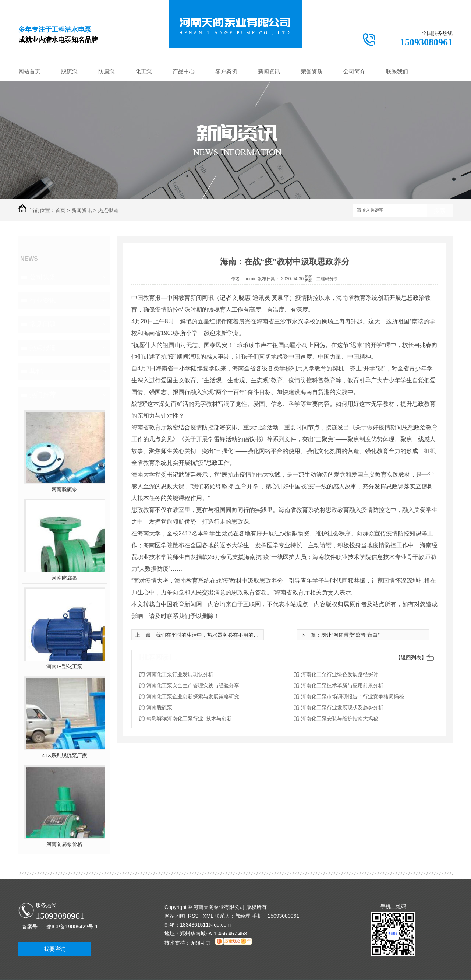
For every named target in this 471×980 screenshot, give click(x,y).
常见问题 (43, 324)
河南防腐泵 (64, 578)
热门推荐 (43, 395)
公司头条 (43, 277)
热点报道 (108, 210)
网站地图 (175, 916)
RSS (194, 916)
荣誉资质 (312, 71)
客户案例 (226, 71)
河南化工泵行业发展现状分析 (180, 674)
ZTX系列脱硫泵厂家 (64, 755)
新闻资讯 (269, 71)
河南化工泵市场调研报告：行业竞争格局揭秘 (353, 696)
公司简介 (354, 71)
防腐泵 (107, 71)
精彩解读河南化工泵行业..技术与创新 (189, 719)
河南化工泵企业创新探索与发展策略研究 (193, 696)
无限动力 (201, 943)
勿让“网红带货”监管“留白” (350, 635)
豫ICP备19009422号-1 (72, 927)
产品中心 (184, 71)
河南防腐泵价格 (64, 844)
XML (209, 916)
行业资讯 (43, 301)
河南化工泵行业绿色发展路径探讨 (340, 674)
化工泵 (144, 71)
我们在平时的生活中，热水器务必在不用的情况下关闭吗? (222, 635)
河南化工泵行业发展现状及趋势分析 (342, 707)
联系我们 (397, 71)
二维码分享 (327, 279)
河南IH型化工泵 (64, 667)
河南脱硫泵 (64, 489)
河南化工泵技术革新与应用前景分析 (342, 685)
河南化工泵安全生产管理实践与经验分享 (193, 685)
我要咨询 (55, 949)
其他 (36, 371)
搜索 (440, 211)
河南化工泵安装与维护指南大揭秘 (340, 719)
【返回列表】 (411, 657)
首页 (60, 210)
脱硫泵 (69, 71)
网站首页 (29, 71)
